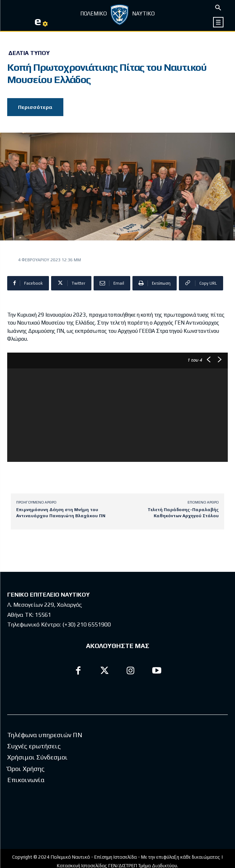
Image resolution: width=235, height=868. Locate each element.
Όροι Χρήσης (26, 769)
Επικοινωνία (26, 780)
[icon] (219, 22)
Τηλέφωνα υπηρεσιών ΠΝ (45, 735)
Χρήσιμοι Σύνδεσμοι (37, 757)
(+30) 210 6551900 (87, 624)
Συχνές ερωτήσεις (34, 746)
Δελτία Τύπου (29, 53)
